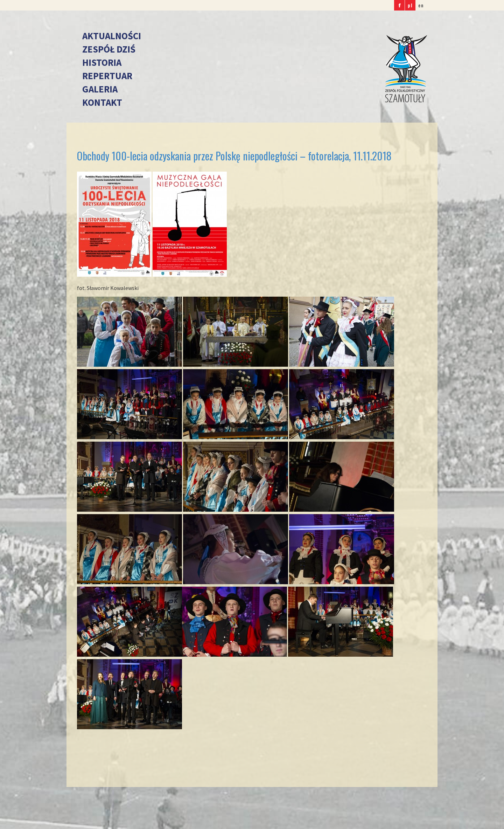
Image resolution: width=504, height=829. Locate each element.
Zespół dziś (109, 49)
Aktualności (112, 36)
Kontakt (102, 102)
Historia (102, 62)
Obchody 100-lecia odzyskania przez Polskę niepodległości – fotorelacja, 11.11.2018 (234, 156)
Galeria (100, 89)
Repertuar (107, 76)
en (421, 5)
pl (410, 5)
